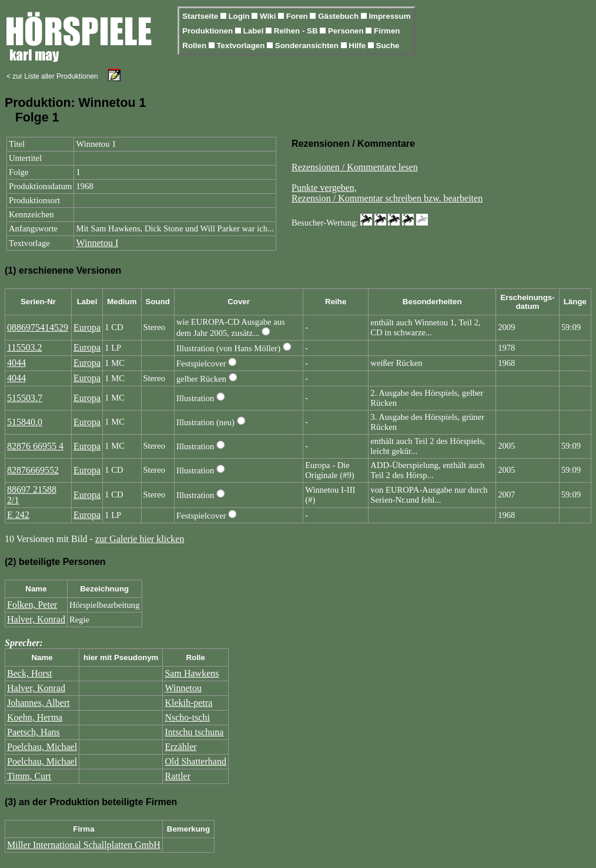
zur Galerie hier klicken (140, 539)
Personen (347, 31)
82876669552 (33, 470)
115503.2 (24, 347)
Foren (298, 16)
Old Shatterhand (195, 761)
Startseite (201, 16)
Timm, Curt (29, 776)
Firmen (387, 31)
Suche (388, 46)
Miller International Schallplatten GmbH (84, 845)
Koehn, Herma (35, 717)
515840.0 (25, 422)
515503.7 (25, 398)
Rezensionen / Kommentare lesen (355, 167)
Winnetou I (97, 243)
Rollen (195, 46)
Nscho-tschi (187, 717)
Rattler (178, 776)
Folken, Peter (32, 605)
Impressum (389, 16)
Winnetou (183, 688)
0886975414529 (38, 327)
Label (255, 31)
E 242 (18, 515)
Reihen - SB (297, 31)
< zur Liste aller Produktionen (52, 76)
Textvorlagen (242, 46)
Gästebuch (339, 16)
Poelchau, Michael (42, 747)
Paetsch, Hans (34, 732)
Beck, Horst (29, 673)
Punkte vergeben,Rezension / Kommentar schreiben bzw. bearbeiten (387, 193)
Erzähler (180, 747)
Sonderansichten (308, 46)
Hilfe (358, 46)
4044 (16, 363)
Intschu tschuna (194, 732)
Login (240, 16)
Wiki (269, 16)
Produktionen (209, 31)
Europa (87, 327)
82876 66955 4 (35, 446)
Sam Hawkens (192, 673)
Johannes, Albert (38, 703)
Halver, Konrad (36, 619)
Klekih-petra (188, 703)
